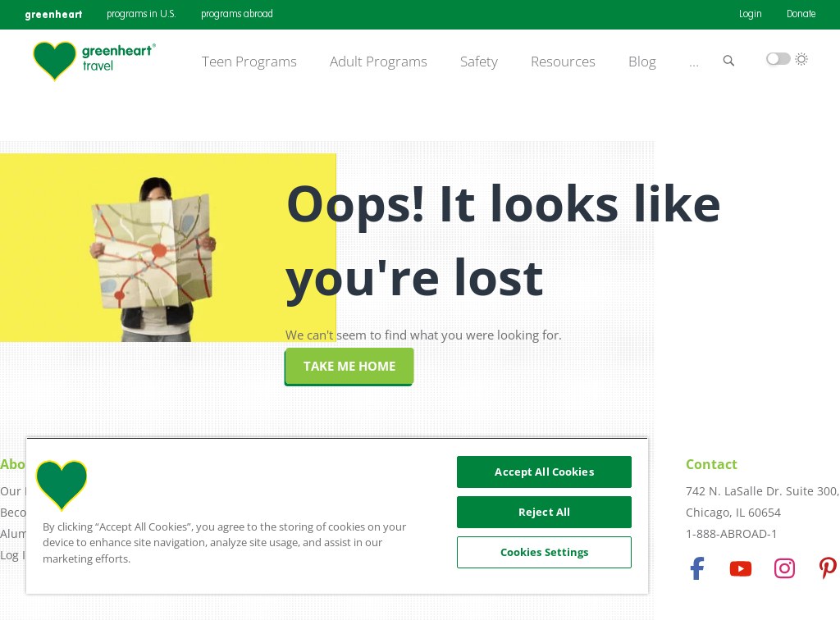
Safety (479, 62)
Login (751, 15)
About (20, 464)
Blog (642, 62)
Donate (801, 15)
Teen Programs (249, 62)
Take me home (349, 366)
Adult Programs (379, 62)
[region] (337, 515)
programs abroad (237, 15)
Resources (563, 62)
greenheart (53, 14)
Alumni (20, 533)
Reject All (544, 512)
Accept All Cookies (544, 472)
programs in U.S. (142, 15)
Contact (712, 464)
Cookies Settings (545, 552)
